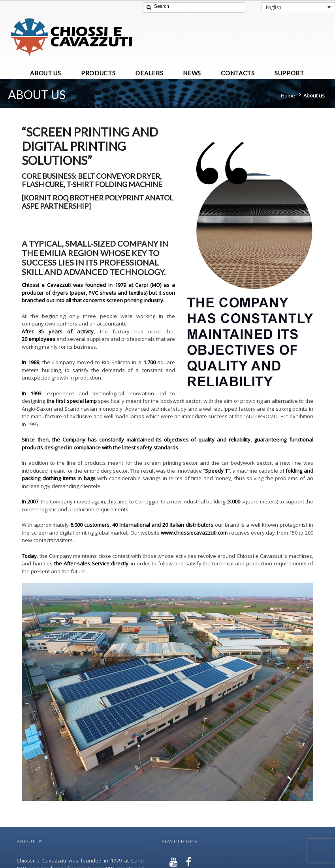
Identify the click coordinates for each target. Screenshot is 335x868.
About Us (30, 841)
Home (288, 95)
